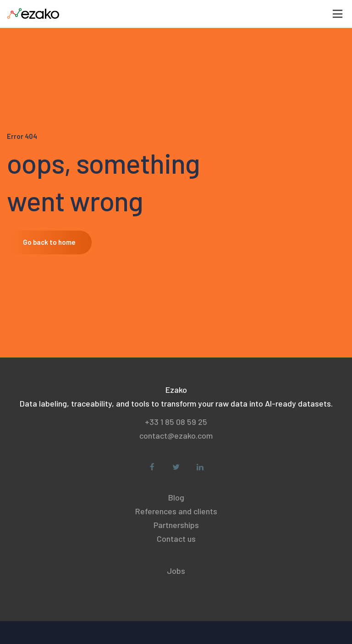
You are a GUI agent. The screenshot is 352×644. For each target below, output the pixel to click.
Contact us (176, 539)
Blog (176, 497)
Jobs (176, 571)
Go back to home (49, 242)
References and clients (176, 511)
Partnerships (176, 525)
